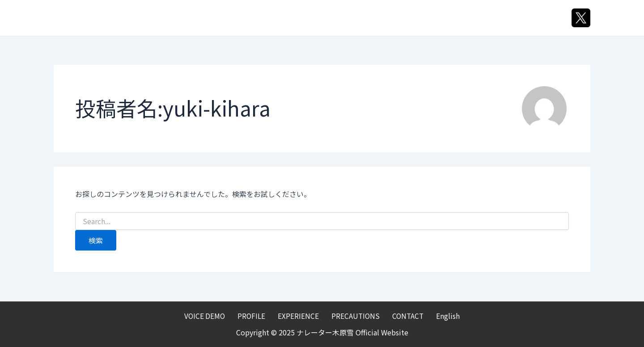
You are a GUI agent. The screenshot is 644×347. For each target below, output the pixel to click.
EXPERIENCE (357, 18)
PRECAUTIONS (425, 18)
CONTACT (487, 18)
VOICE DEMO (244, 18)
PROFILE (301, 18)
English (538, 18)
